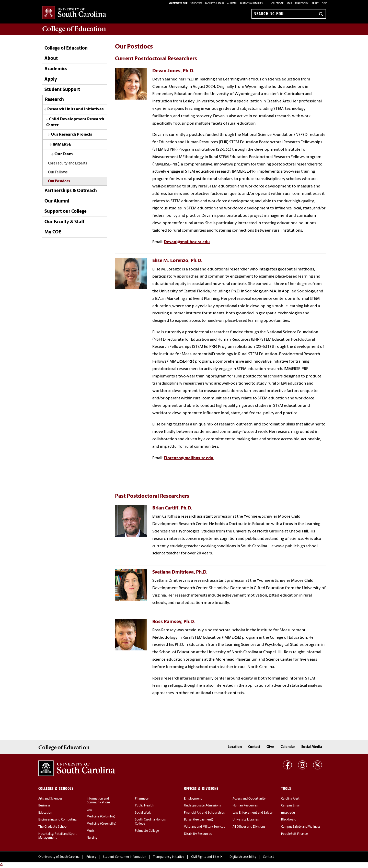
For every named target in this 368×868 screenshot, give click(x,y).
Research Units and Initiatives (75, 109)
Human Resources (245, 806)
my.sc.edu (288, 813)
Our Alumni (57, 201)
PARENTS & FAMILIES (251, 4)
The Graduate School (53, 827)
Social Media (312, 747)
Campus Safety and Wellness (301, 827)
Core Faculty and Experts (67, 164)
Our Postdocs (59, 181)
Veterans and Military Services (204, 827)
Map (289, 4)
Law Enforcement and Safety (252, 813)
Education (45, 813)
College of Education (66, 48)
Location (235, 747)
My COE (53, 232)
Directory (302, 4)
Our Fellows (58, 173)
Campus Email (291, 806)
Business (44, 806)
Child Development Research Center (75, 122)
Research (54, 100)
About (51, 59)
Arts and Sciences (50, 799)
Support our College (66, 212)
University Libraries (246, 820)
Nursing (92, 838)
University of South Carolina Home (74, 13)
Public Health (144, 806)
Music (91, 831)
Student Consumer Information (125, 857)
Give (324, 4)
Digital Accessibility (243, 857)
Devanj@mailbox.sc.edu (187, 242)
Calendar (278, 4)
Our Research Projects (71, 135)
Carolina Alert (290, 799)
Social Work (143, 813)
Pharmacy (142, 799)
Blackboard (289, 820)
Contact (254, 747)
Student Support (62, 90)
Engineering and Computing (57, 820)
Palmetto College (147, 831)
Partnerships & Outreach (71, 191)
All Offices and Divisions (249, 827)
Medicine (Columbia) (101, 817)
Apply (315, 4)
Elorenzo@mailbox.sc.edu (189, 458)
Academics (56, 69)
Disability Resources (198, 834)
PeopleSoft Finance (295, 834)
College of (74, 29)
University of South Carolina (60, 857)
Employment (193, 799)
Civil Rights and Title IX (207, 857)
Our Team (64, 154)
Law (89, 810)
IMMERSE (62, 145)
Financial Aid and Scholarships (204, 813)
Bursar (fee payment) (199, 820)
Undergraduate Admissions (202, 806)
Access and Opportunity (249, 799)
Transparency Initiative (169, 857)
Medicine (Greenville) (101, 824)
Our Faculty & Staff (64, 222)
